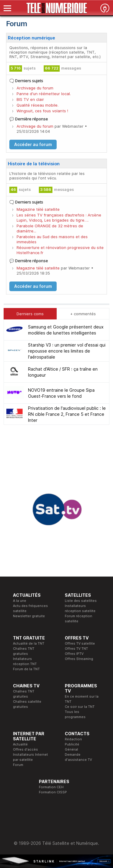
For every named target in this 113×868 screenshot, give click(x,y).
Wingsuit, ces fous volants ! (42, 111)
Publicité (72, 744)
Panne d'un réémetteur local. (44, 94)
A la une (20, 601)
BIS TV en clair (30, 99)
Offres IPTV (74, 654)
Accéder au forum (33, 145)
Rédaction (73, 739)
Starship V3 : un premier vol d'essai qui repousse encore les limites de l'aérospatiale (67, 351)
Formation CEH (51, 787)
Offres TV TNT (76, 649)
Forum (18, 765)
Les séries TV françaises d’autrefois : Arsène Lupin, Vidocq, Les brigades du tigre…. (59, 218)
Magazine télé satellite (38, 209)
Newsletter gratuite (29, 616)
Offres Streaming (79, 659)
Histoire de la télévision (34, 164)
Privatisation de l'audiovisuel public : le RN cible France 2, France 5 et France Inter (67, 414)
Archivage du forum (35, 88)
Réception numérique (31, 38)
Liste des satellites (81, 601)
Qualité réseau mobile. (38, 105)
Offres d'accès (25, 749)
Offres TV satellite (80, 643)
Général (71, 749)
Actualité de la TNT (29, 643)
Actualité (20, 744)
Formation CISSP (53, 792)
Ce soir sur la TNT (80, 707)
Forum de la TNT (26, 669)
